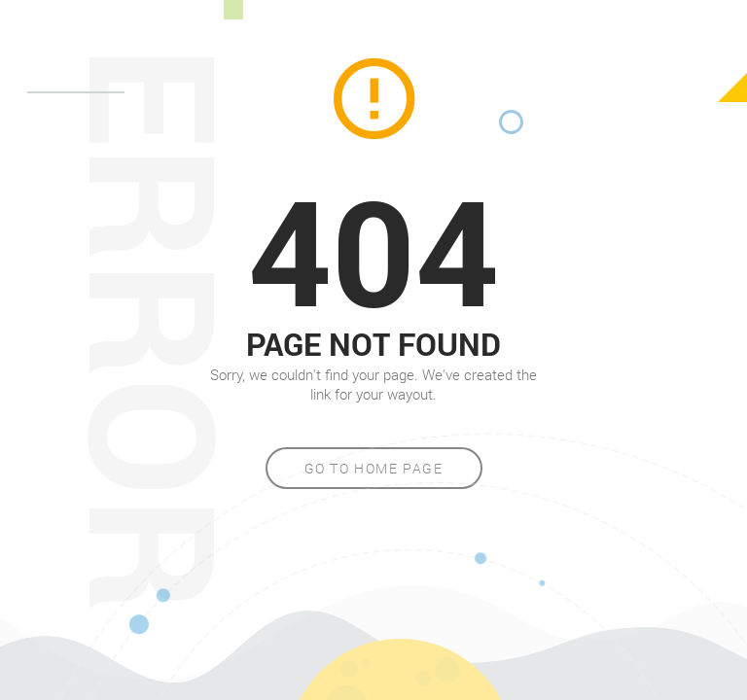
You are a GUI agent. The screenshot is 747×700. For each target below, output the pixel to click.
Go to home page (374, 468)
